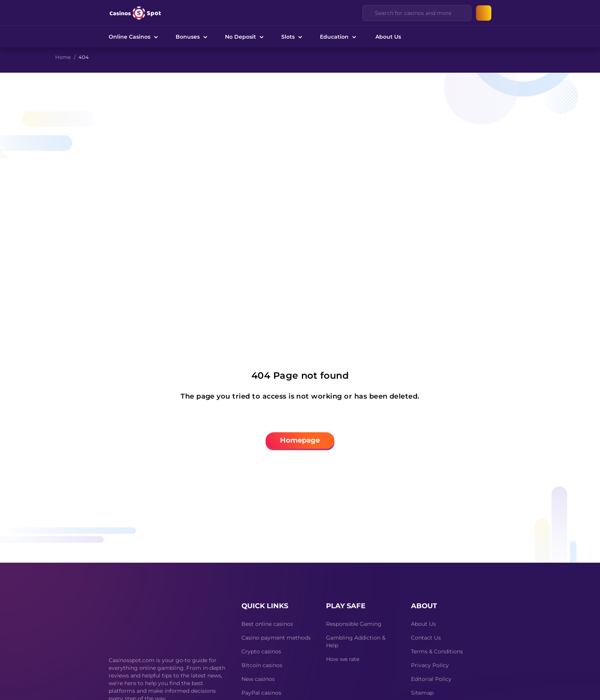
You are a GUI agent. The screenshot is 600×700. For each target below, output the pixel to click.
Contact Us (426, 638)
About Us (388, 37)
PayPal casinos (261, 693)
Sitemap (422, 693)
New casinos (258, 679)
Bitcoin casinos (262, 665)
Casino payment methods (276, 638)
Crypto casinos (261, 651)
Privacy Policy (430, 665)
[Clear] (461, 13)
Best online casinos (267, 624)
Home (63, 57)
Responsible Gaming (354, 624)
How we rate (343, 659)
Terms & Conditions (437, 651)
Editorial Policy (431, 679)
